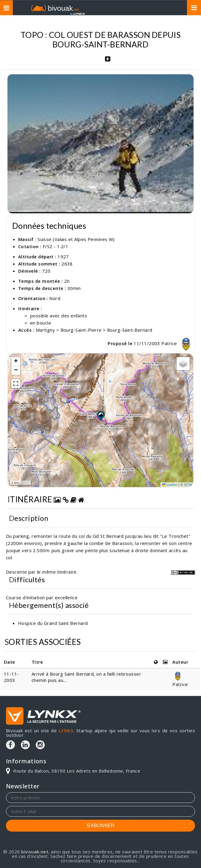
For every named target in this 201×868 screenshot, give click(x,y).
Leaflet (170, 485)
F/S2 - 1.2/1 (55, 246)
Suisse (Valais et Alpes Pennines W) (76, 239)
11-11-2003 (11, 677)
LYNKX (66, 730)
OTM (188, 485)
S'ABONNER (101, 825)
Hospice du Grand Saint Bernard (53, 623)
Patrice (177, 343)
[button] (101, 416)
